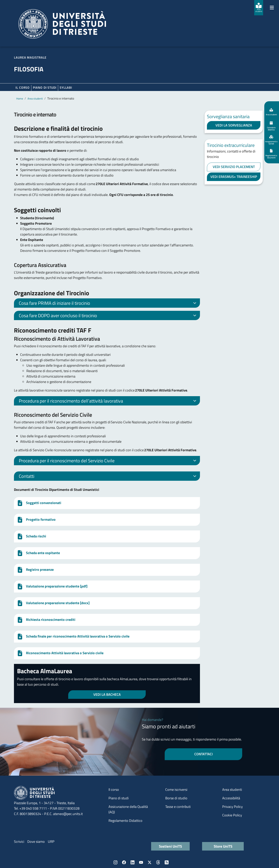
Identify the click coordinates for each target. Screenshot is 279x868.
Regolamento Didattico (125, 821)
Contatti (108, 477)
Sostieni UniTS (170, 846)
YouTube (141, 862)
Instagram (115, 862)
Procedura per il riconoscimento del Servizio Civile (108, 461)
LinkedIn (133, 862)
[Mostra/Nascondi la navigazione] (272, 8)
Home (20, 98)
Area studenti (35, 98)
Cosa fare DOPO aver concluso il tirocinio (108, 316)
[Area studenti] (259, 8)
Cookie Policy (232, 815)
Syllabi (66, 87)
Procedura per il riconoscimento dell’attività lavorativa (108, 401)
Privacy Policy (232, 807)
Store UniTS (223, 846)
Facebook (124, 862)
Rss (167, 862)
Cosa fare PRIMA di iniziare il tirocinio (108, 304)
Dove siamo (36, 842)
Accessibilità (231, 798)
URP (51, 842)
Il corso (23, 87)
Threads (158, 862)
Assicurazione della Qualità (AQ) (128, 809)
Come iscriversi (176, 790)
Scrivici (19, 842)
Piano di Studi (45, 87)
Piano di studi (119, 798)
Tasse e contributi (178, 807)
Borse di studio (176, 798)
